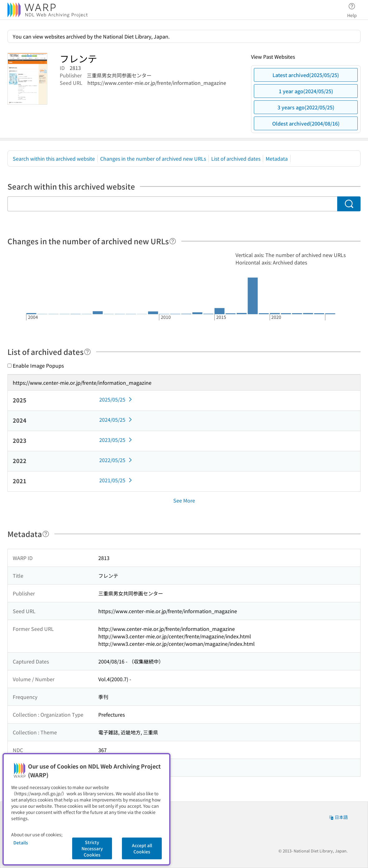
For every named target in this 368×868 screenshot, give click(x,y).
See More (184, 500)
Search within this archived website (54, 158)
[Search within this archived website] (172, 204)
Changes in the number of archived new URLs (153, 158)
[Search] (349, 204)
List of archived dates (236, 158)
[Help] (173, 241)
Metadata (277, 158)
